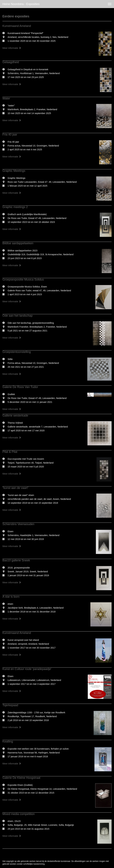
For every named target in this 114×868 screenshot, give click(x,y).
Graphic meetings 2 (15, 207)
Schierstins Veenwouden (18, 524)
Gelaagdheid (11, 62)
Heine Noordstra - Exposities (21, 4)
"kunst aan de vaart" (15, 488)
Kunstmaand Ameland (17, 26)
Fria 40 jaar (10, 135)
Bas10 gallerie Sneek (16, 560)
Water (6, 98)
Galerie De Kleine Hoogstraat (21, 778)
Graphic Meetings (14, 171)
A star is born (11, 597)
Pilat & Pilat (10, 452)
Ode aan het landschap (17, 316)
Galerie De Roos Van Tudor (20, 387)
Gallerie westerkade (15, 416)
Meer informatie (12, 48)
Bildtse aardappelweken (18, 243)
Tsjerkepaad (10, 705)
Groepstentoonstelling (17, 352)
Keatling (8, 742)
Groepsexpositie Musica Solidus (23, 280)
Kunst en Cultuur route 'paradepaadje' (27, 669)
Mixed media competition (19, 814)
